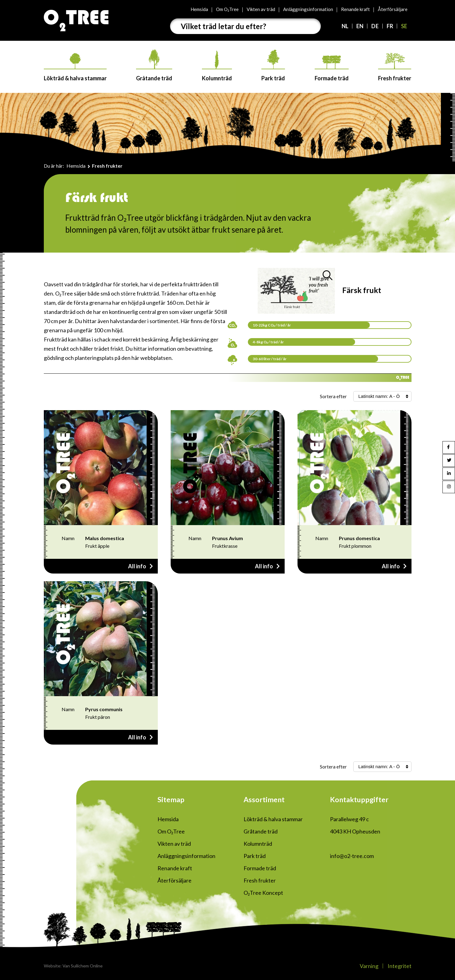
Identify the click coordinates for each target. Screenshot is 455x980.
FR (390, 26)
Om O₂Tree (227, 9)
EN (360, 26)
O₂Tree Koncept (263, 893)
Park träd (273, 66)
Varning (369, 966)
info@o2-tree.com (352, 856)
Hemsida (199, 9)
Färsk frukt (362, 290)
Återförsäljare (393, 9)
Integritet (400, 966)
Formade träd (332, 69)
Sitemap (171, 799)
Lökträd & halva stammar (75, 67)
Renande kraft (355, 9)
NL (345, 26)
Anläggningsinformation (308, 9)
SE (404, 26)
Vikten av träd (261, 9)
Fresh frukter (395, 67)
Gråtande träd (154, 65)
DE (375, 26)
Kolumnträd (217, 66)
